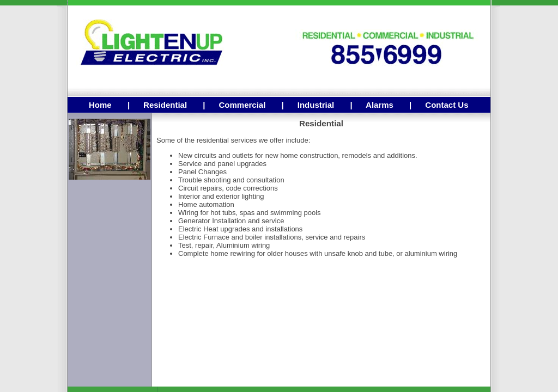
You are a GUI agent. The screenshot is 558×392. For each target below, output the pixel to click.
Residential (165, 105)
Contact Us (447, 105)
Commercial (242, 105)
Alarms (380, 105)
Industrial (316, 105)
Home (100, 105)
